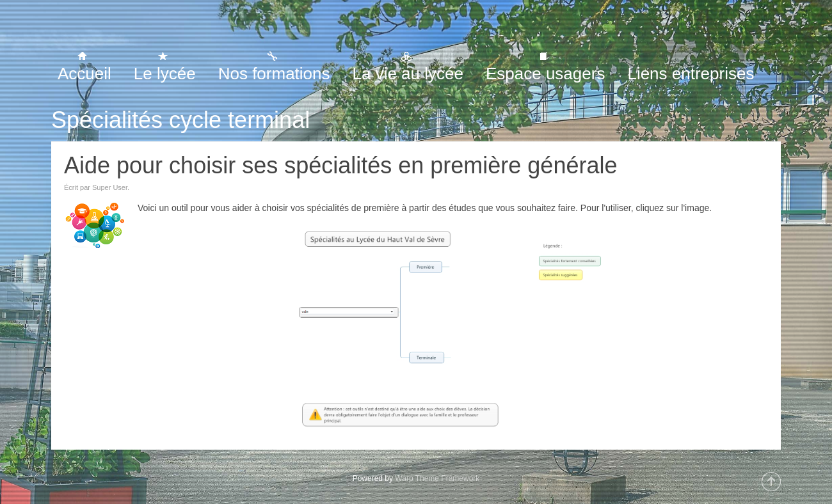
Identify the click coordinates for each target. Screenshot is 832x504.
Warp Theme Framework (437, 478)
